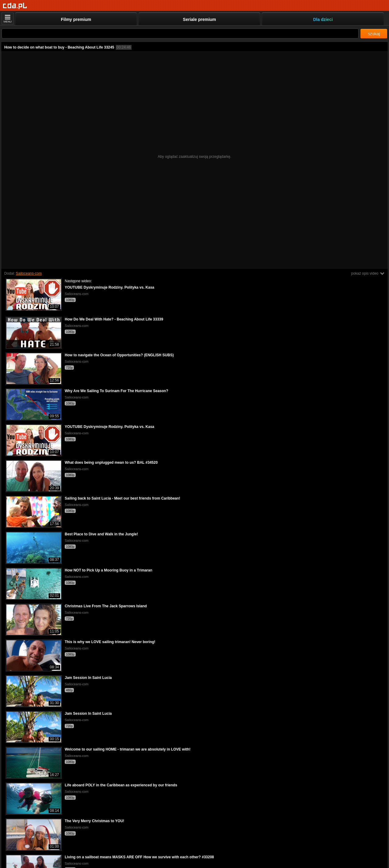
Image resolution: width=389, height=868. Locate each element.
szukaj (374, 34)
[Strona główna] (15, 6)
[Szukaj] (180, 34)
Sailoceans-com (29, 273)
